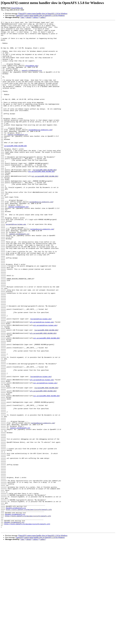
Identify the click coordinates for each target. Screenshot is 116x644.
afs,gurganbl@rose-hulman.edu (42, 382)
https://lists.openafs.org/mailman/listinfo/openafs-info (29, 607)
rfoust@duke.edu (17, 8)
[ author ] (43, 17)
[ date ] (23, 17)
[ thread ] (29, 17)
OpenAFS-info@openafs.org (16, 605)
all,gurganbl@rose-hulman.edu (45, 386)
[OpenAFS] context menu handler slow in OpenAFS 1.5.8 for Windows (43, 14)
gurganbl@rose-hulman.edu (16, 265)
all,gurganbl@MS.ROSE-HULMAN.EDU (45, 207)
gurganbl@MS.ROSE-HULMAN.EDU (15, 171)
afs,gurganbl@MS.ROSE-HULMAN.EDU (41, 201)
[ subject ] (36, 17)
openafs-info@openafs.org (32, 80)
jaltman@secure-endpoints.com (40, 151)
